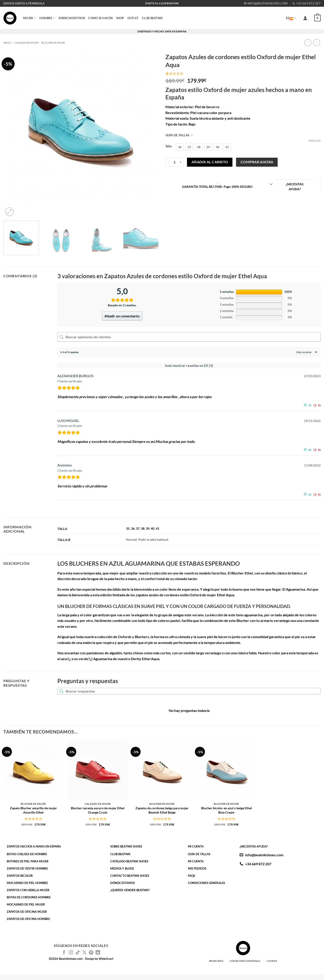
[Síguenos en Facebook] (64, 953)
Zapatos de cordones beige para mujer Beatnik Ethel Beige (162, 810)
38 (143, 528)
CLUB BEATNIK (152, 18)
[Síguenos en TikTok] (78, 953)
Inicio (7, 43)
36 (133, 528)
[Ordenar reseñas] (306, 352)
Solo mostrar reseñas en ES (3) (189, 365)
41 (157, 528)
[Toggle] (271, 184)
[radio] (180, 147)
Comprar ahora (257, 162)
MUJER (30, 18)
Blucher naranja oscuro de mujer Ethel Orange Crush (98, 810)
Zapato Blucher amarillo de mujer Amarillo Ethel (33, 810)
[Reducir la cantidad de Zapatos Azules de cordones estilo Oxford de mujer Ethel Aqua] (168, 162)
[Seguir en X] (84, 953)
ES (291, 18)
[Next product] (308, 43)
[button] (305, 18)
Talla (169, 146)
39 (148, 528)
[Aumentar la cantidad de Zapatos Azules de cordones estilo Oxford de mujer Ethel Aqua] (181, 162)
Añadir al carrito (210, 162)
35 (128, 528)
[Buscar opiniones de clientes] (189, 337)
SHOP (120, 18)
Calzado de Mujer (26, 43)
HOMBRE (47, 18)
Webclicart (106, 959)
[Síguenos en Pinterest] (91, 953)
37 (138, 528)
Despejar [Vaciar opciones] (315, 141)
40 (153, 528)
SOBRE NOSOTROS (72, 18)
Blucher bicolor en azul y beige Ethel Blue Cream (226, 810)
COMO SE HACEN (100, 18)
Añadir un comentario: (122, 316)
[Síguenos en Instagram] (71, 953)
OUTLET (133, 18)
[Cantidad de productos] (174, 162)
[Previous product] (316, 43)
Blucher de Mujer (53, 43)
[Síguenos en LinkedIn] (98, 953)
